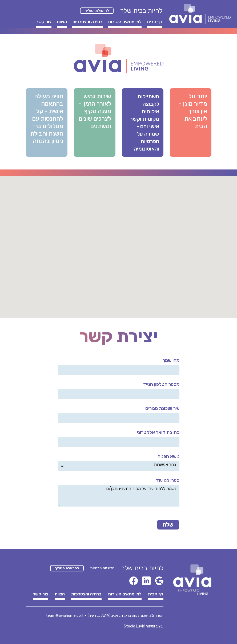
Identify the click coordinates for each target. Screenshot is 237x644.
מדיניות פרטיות (102, 568)
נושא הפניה (168, 456)
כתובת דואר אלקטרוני (158, 432)
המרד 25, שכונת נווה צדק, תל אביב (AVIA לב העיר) (126, 616)
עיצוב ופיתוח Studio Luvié (144, 626)
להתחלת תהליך (97, 11)
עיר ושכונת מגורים (162, 408)
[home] (200, 14)
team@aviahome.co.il (65, 616)
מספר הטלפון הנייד (161, 384)
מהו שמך (171, 360)
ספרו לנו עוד (168, 480)
